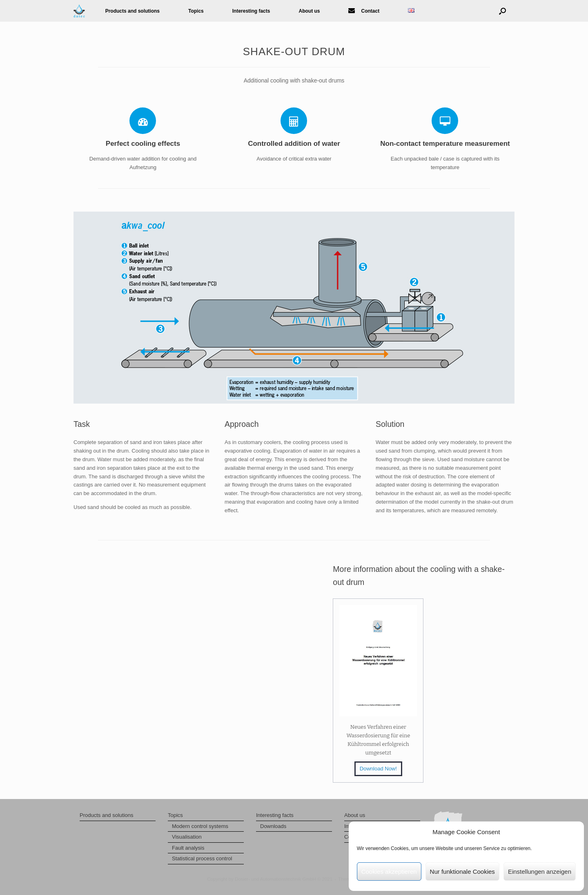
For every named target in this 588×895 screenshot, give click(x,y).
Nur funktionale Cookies (462, 872)
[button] (502, 11)
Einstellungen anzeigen (540, 872)
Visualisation (187, 837)
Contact (364, 11)
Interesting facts (251, 11)
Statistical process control (202, 858)
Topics (196, 11)
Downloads (273, 826)
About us (309, 11)
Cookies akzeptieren (389, 872)
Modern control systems (200, 826)
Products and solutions (133, 11)
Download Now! (378, 769)
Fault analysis (188, 848)
